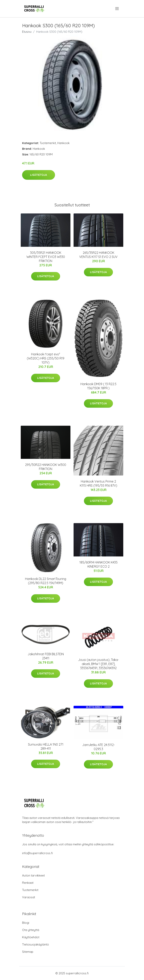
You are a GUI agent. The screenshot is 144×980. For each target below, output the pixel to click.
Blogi (26, 923)
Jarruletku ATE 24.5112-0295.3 (99, 747)
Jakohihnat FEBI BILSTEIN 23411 (46, 656)
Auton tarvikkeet (33, 875)
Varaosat (29, 897)
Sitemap (28, 952)
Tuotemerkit (48, 143)
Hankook (63, 143)
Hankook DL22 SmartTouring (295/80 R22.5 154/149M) (46, 581)
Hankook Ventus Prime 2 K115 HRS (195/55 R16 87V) (99, 483)
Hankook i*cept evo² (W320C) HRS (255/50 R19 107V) (46, 358)
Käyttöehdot (31, 937)
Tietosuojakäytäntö (36, 944)
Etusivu (27, 32)
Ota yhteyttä (31, 930)
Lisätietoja (39, 175)
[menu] (117, 9)
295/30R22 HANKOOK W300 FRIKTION (46, 467)
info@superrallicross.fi (37, 853)
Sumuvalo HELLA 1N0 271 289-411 (46, 746)
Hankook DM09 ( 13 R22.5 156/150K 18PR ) (98, 386)
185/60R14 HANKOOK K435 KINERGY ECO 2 (99, 564)
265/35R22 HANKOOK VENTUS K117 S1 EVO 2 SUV (98, 255)
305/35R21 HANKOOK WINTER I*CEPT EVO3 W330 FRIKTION (46, 257)
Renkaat (28, 883)
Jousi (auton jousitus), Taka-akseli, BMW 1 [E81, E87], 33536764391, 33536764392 (99, 664)
